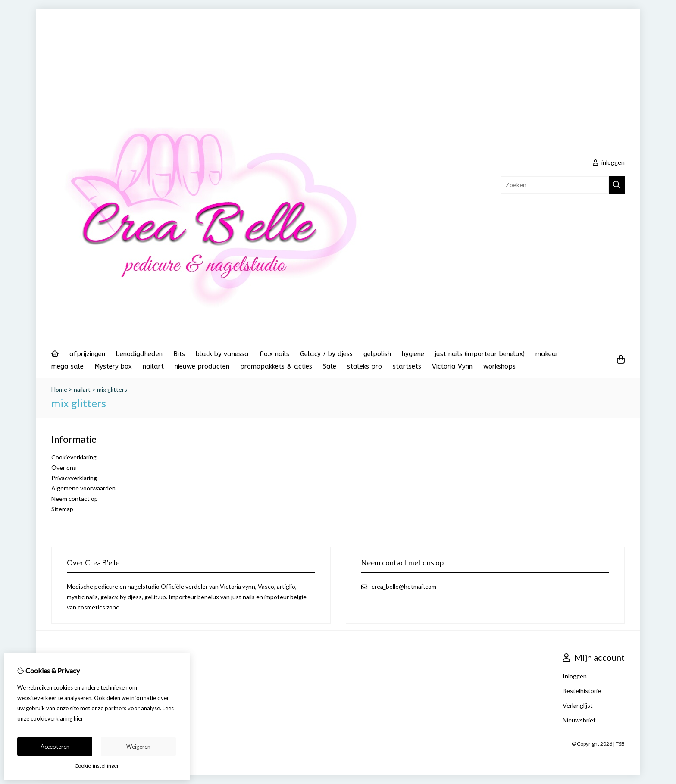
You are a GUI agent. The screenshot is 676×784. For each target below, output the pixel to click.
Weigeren (138, 747)
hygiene (413, 354)
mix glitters (112, 389)
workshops (499, 366)
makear (547, 354)
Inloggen (575, 676)
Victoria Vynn (452, 366)
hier (78, 718)
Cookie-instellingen (97, 766)
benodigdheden (139, 354)
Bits (179, 354)
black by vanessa (222, 354)
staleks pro (365, 366)
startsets (407, 366)
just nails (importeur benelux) (480, 354)
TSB (620, 744)
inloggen (609, 162)
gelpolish (377, 354)
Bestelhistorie (582, 691)
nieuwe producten (202, 366)
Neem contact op (75, 498)
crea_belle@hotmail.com (404, 586)
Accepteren (55, 747)
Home (59, 389)
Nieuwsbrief (579, 720)
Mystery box (113, 366)
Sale (330, 366)
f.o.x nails (274, 354)
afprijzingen (87, 354)
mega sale (67, 366)
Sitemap (62, 509)
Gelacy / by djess (326, 354)
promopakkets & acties (276, 366)
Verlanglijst (578, 705)
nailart (153, 366)
